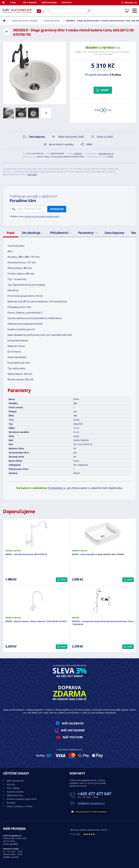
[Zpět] (7, 32)
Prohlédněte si (57, 488)
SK (44, 11)
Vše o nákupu (30, 2)
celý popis (32, 174)
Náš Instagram (73, 730)
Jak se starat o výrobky (61, 144)
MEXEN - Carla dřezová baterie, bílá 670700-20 (26, 554)
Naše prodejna (49, 2)
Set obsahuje (32, 233)
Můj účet (11, 784)
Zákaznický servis (15, 795)
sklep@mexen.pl (106, 154)
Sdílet (89, 144)
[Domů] (5, 2)
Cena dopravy (114, 233)
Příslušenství (60, 233)
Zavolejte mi (57, 209)
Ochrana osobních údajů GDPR (22, 799)
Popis (11, 233)
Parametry (88, 233)
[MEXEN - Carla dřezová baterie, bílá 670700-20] (36, 534)
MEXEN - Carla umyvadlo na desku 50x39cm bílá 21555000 (98, 554)
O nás (13, 2)
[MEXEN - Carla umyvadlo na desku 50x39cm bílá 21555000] (103, 534)
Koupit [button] (63, 580)
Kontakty (67, 2)
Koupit (105, 90)
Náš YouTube (73, 737)
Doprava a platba (15, 792)
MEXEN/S (78, 154)
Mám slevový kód (15, 781)
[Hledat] (71, 11)
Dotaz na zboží (105, 137)
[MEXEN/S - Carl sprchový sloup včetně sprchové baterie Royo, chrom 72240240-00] (103, 601)
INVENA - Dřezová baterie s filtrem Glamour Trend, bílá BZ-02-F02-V (36, 621)
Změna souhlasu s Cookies (19, 806)
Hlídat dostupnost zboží (71, 137)
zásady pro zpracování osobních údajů (42, 216)
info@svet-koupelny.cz (91, 803)
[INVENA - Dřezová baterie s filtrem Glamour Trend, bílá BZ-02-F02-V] (36, 601)
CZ (39, 11)
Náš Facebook (73, 723)
